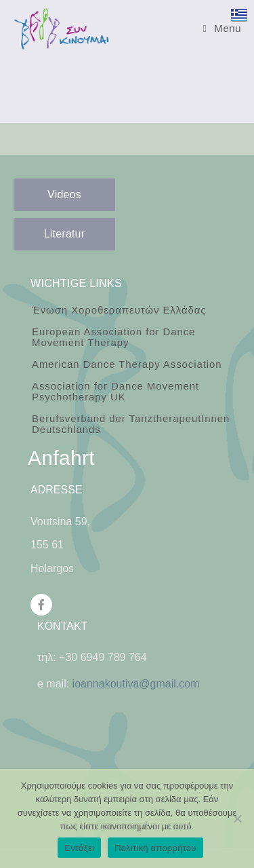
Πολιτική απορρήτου (155, 848)
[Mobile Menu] (222, 28)
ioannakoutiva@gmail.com (136, 684)
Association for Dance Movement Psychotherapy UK (115, 391)
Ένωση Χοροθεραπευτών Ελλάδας (119, 310)
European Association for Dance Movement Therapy (113, 337)
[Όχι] (237, 818)
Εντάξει (79, 848)
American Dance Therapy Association (127, 364)
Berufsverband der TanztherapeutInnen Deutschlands (131, 424)
